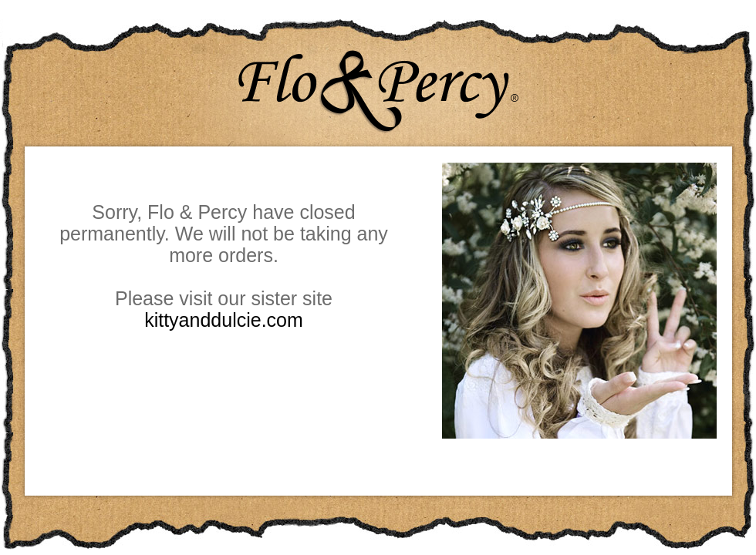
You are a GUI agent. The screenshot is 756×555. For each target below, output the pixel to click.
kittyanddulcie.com (224, 320)
